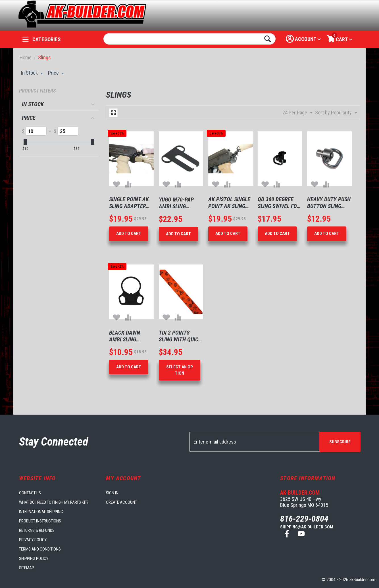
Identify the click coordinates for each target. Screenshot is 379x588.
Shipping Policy (34, 558)
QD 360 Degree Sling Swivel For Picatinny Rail (279, 203)
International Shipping (41, 512)
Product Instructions (40, 521)
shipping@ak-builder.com (307, 527)
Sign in (112, 493)
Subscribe (340, 442)
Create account (121, 502)
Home (26, 57)
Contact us (30, 493)
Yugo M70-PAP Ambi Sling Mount (176, 203)
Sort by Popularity (336, 113)
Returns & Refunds (37, 530)
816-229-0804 (304, 519)
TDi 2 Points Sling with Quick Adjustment (180, 336)
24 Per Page (297, 113)
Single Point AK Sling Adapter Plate (129, 203)
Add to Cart (129, 234)
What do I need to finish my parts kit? (54, 502)
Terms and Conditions (40, 549)
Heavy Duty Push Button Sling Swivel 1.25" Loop (329, 203)
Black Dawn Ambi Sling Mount (125, 336)
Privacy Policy (33, 540)
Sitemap (27, 568)
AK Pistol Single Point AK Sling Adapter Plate (229, 203)
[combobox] (190, 39)
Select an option (180, 370)
